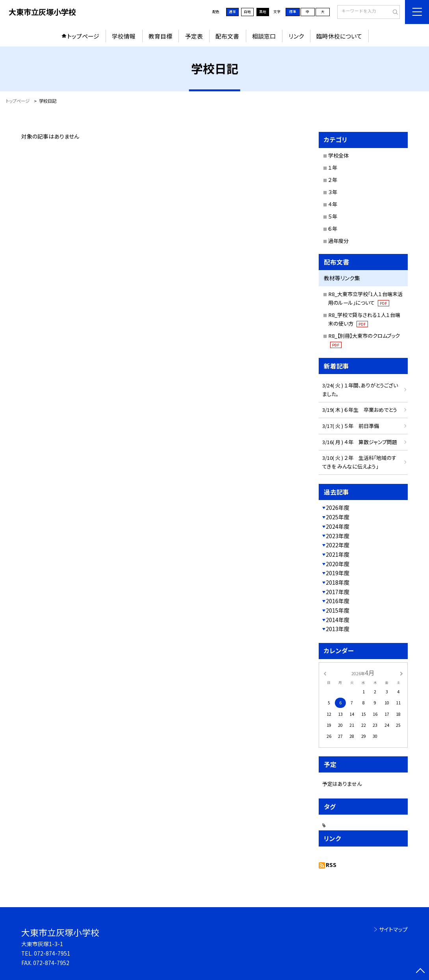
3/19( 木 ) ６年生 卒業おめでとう (362, 410)
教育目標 (160, 36)
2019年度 (338, 573)
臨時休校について (339, 36)
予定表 (194, 36)
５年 (333, 216)
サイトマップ (393, 929)
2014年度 (338, 620)
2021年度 (338, 554)
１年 (333, 168)
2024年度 (338, 526)
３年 (333, 192)
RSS (331, 865)
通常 (232, 12)
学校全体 (338, 155)
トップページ (83, 36)
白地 (247, 12)
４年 (333, 204)
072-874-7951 (52, 953)
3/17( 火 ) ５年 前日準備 (351, 426)
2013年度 (338, 629)
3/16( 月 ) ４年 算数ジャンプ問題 (362, 442)
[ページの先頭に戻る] (420, 971)
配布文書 (227, 36)
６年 (333, 229)
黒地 (263, 12)
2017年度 (338, 592)
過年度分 (338, 241)
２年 (333, 180)
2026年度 (338, 508)
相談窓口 (264, 36)
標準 (293, 12)
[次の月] (401, 673)
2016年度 (338, 601)
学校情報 (124, 36)
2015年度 (338, 610)
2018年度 (338, 582)
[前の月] (325, 673)
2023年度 (338, 536)
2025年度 (338, 517)
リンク (296, 36)
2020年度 (338, 564)
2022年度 (338, 545)
